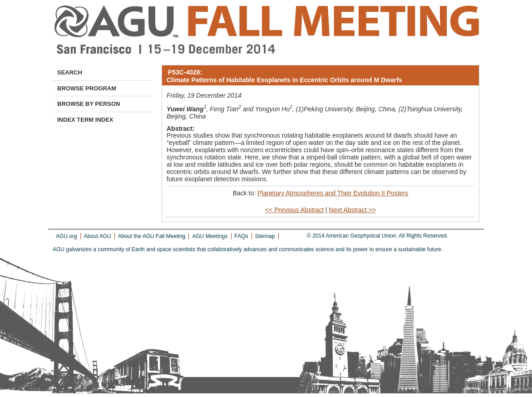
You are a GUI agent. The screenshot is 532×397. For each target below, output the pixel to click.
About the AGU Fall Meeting (152, 236)
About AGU (98, 236)
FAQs (241, 236)
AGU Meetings (210, 236)
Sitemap (265, 236)
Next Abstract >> (353, 210)
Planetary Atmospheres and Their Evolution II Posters (333, 193)
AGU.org (66, 236)
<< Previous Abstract (294, 210)
